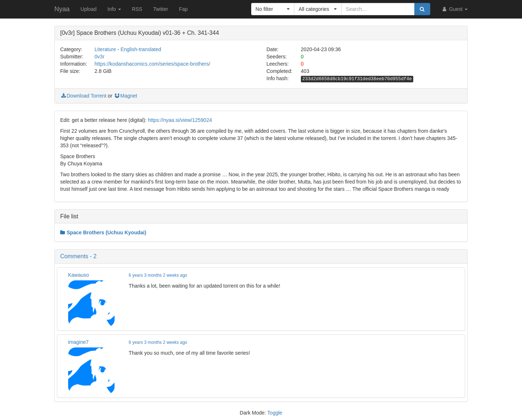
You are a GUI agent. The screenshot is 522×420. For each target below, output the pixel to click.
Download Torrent (83, 96)
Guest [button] (454, 9)
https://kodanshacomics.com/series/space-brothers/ (152, 64)
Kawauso (79, 275)
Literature (105, 49)
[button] (273, 9)
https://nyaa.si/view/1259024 (180, 120)
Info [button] (114, 9)
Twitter (160, 9)
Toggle (275, 413)
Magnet (126, 96)
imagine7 (78, 342)
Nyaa (62, 9)
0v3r (100, 57)
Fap (183, 9)
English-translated (141, 49)
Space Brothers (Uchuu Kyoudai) (103, 232)
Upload (88, 9)
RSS (137, 9)
